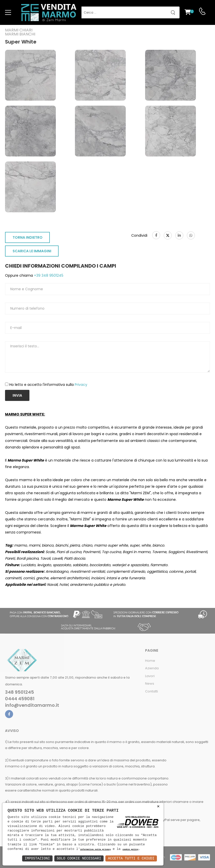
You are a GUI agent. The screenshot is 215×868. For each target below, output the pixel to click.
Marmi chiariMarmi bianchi (20, 32)
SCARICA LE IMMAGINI (32, 251)
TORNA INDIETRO (28, 237)
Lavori (150, 676)
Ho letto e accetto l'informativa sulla (48, 385)
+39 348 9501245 (48, 275)
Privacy (81, 385)
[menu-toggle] (8, 13)
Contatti (152, 691)
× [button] (158, 807)
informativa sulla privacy (96, 850)
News (150, 684)
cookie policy (130, 850)
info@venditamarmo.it (32, 705)
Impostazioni (37, 858)
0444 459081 (20, 699)
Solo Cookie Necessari (79, 858)
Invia (17, 395)
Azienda (152, 668)
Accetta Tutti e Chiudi (131, 858)
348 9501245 (19, 692)
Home (150, 661)
